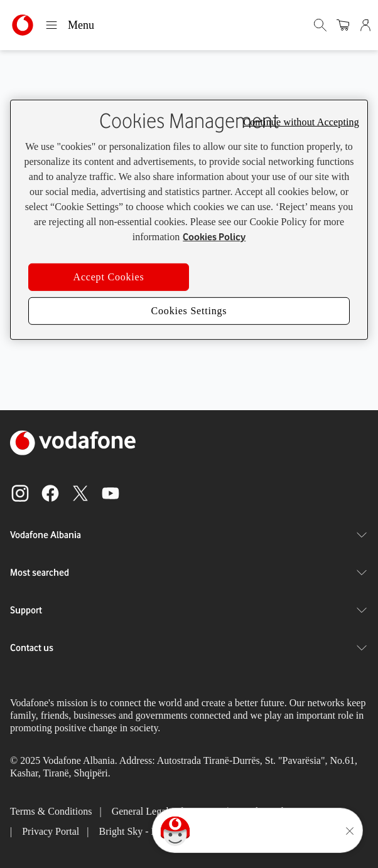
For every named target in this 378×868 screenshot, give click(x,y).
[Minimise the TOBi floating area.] (350, 831)
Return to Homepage (189, 289)
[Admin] (367, 25)
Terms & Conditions (51, 811)
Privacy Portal (51, 831)
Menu (70, 25)
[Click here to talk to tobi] (175, 831)
